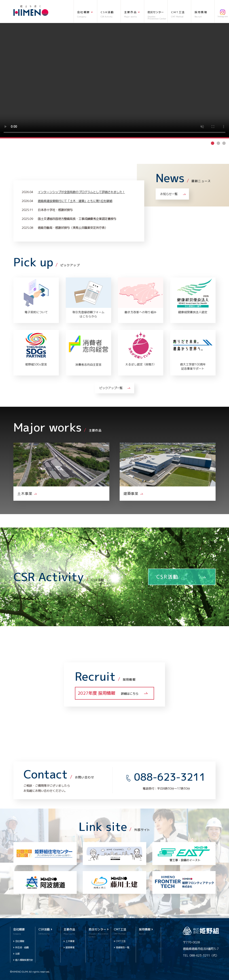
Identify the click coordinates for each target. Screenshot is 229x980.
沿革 (17, 954)
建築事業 (70, 947)
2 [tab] (218, 143)
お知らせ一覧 (169, 194)
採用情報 (146, 930)
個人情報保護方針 (24, 960)
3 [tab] (224, 143)
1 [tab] (213, 143)
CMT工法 (121, 941)
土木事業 (70, 941)
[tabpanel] (114, 80)
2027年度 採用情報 (108, 693)
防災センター (99, 930)
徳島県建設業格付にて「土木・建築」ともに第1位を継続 (75, 201)
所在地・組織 (22, 947)
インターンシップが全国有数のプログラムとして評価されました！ (81, 192)
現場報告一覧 (123, 947)
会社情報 (20, 941)
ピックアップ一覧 (111, 388)
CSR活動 (167, 577)
